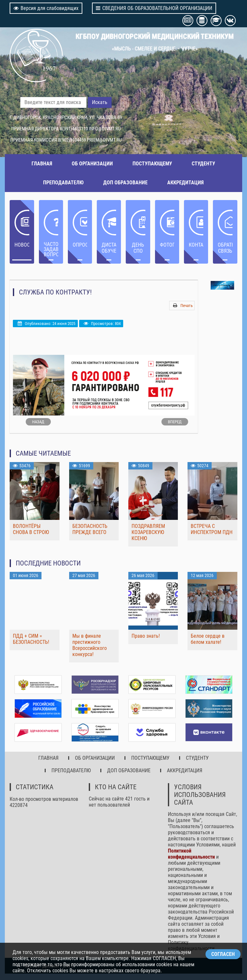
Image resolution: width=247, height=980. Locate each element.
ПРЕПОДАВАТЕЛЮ (63, 183)
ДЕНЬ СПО (138, 248)
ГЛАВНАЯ (42, 164)
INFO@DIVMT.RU (105, 129)
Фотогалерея (167, 245)
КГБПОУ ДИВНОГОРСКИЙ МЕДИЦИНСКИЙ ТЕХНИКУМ (155, 36)
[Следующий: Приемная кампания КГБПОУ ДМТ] (175, 422)
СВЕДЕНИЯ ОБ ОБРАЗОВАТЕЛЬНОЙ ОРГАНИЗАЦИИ (154, 8)
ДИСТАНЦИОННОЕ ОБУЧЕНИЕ (109, 248)
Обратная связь (225, 248)
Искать (100, 102)
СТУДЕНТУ (203, 164)
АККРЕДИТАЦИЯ (185, 183)
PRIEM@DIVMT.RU (104, 140)
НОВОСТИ (22, 245)
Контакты (196, 245)
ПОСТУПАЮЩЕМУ (152, 164)
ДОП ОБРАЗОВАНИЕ (125, 183)
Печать (187, 306)
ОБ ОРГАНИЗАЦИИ (92, 164)
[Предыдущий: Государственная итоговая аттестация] (38, 422)
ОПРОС (80, 245)
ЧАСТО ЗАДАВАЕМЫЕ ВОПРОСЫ (51, 249)
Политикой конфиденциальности (191, 854)
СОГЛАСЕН (223, 954)
